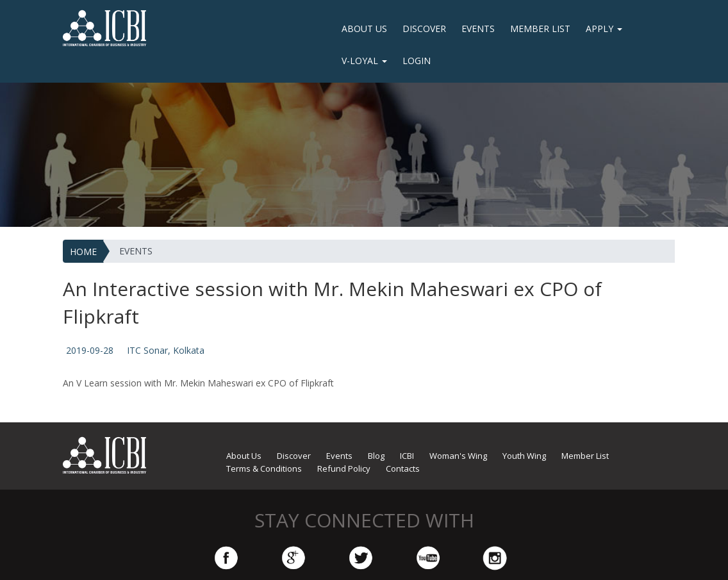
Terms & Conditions (264, 468)
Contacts (403, 468)
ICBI (407, 456)
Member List (540, 29)
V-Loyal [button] (364, 61)
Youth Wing (524, 456)
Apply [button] (604, 29)
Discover (424, 29)
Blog (376, 456)
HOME (83, 252)
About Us (364, 29)
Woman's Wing (458, 456)
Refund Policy (344, 468)
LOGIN (417, 61)
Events (478, 29)
